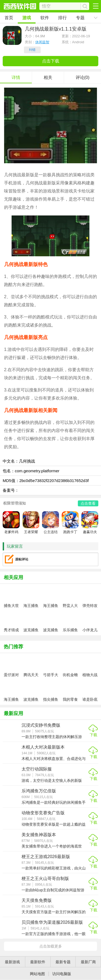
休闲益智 (42, 42)
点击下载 (51, 61)
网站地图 (37, 974)
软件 (45, 18)
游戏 (27, 18)
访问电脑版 (62, 974)
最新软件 (38, 962)
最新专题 (63, 962)
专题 (80, 18)
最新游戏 (12, 962)
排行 (62, 18)
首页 (9, 18)
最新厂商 (88, 962)
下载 (93, 735)
